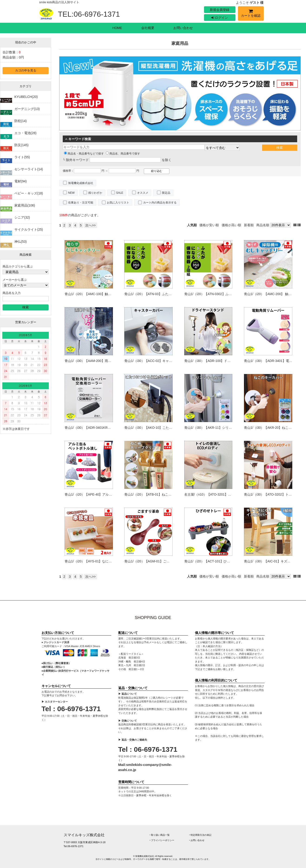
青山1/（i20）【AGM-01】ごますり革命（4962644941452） (168, 561)
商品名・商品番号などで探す (84, 154)
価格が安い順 (209, 225)
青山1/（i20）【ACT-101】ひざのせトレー (215, 561)
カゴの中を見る (26, 71)
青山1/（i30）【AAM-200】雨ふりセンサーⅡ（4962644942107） (113, 361)
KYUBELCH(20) (26, 97)
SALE (120, 193)
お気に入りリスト (118, 203)
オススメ (143, 193)
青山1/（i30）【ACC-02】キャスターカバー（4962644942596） (171, 361)
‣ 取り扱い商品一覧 (160, 835)
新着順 (249, 225)
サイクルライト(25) (29, 229)
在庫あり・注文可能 (81, 203)
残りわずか (95, 193)
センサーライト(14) (29, 169)
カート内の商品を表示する (160, 203)
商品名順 (263, 225)
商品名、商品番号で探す (123, 154)
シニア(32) (22, 217)
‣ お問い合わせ (197, 840)
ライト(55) (22, 157)
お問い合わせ (183, 28)
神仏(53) (21, 242)
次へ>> (90, 225)
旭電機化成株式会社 (81, 183)
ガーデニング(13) (27, 109)
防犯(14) (21, 121)
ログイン (220, 18)
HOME (117, 28)
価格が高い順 (231, 225)
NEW (71, 193)
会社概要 (148, 28)
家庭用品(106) (25, 205)
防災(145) (21, 145)
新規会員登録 (220, 10)
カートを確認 (251, 14)
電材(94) (21, 181)
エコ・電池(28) (25, 133)
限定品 (166, 193)
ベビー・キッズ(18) (29, 193)
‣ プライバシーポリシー (162, 840)
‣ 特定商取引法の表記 (200, 835)
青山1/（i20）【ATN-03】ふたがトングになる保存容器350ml (169, 294)
